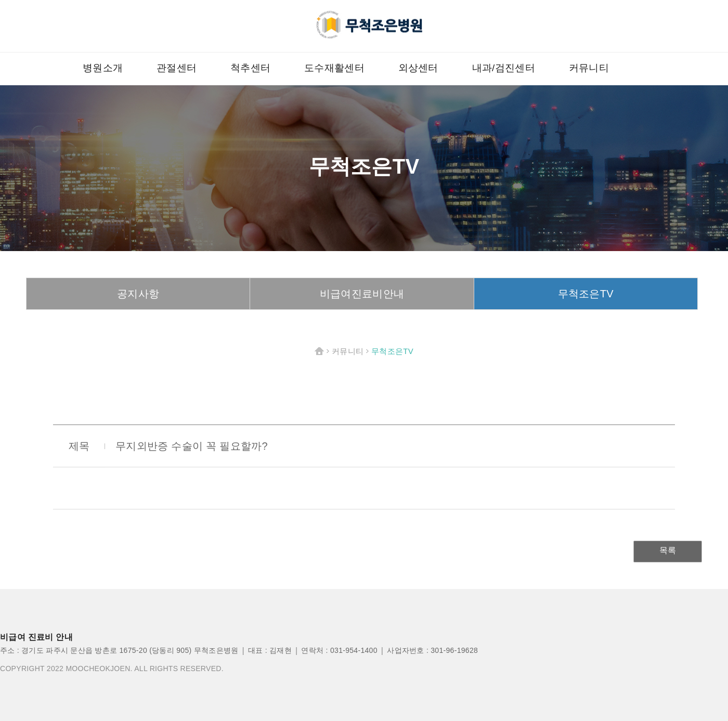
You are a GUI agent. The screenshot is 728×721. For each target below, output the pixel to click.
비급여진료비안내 (362, 294)
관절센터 (177, 68)
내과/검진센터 (504, 68)
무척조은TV (586, 294)
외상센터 (418, 68)
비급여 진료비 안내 (36, 637)
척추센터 (250, 68)
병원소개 (103, 68)
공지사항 (138, 294)
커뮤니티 (589, 68)
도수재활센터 (334, 68)
